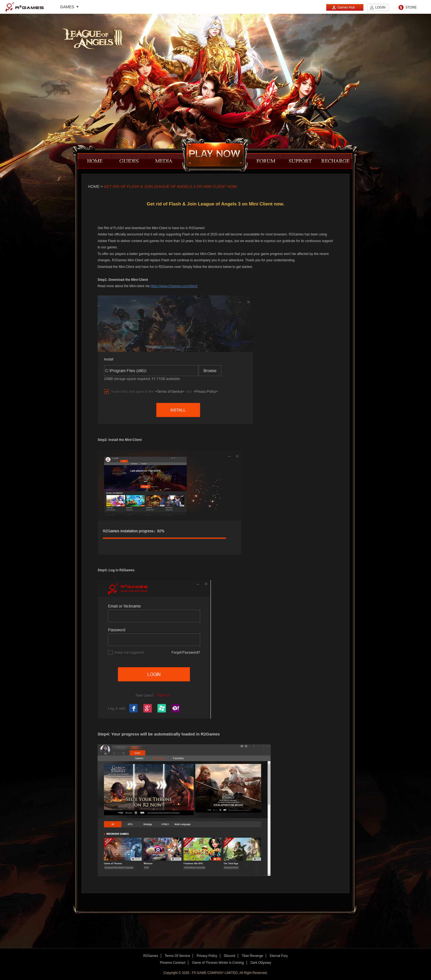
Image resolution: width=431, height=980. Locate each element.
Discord (230, 956)
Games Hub (343, 7)
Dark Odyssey (261, 963)
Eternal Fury (279, 956)
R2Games (25, 7)
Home (94, 186)
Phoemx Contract (173, 963)
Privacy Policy (207, 956)
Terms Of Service (177, 956)
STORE (411, 7)
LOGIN (380, 7)
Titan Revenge (253, 956)
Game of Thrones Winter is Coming (218, 963)
